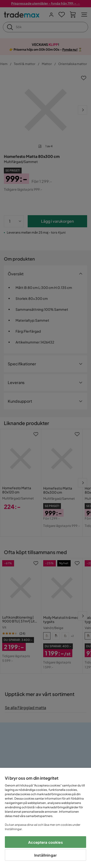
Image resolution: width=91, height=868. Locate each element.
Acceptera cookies (45, 842)
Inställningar (45, 855)
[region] (45, 818)
